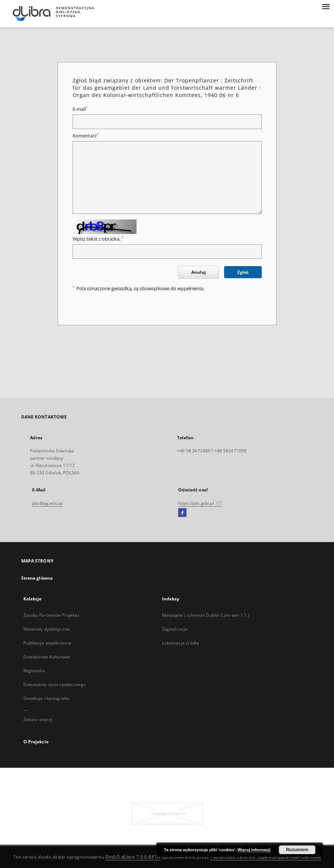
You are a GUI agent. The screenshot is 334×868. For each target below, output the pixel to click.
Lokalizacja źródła (181, 643)
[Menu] (326, 6)
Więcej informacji (254, 850)
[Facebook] (182, 513)
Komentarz (86, 136)
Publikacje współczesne (48, 643)
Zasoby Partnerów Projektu (51, 615)
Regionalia (34, 671)
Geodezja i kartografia (47, 698)
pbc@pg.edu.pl (47, 503)
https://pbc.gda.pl (200, 503)
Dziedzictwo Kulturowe (47, 657)
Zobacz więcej (38, 719)
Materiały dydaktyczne (47, 629)
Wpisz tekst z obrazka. (98, 239)
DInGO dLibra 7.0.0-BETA (133, 857)
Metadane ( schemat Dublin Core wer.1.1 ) (206, 615)
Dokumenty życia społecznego (55, 684)
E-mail (80, 109)
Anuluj (199, 272)
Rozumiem (297, 850)
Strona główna (37, 578)
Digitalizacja (175, 629)
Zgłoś (243, 272)
